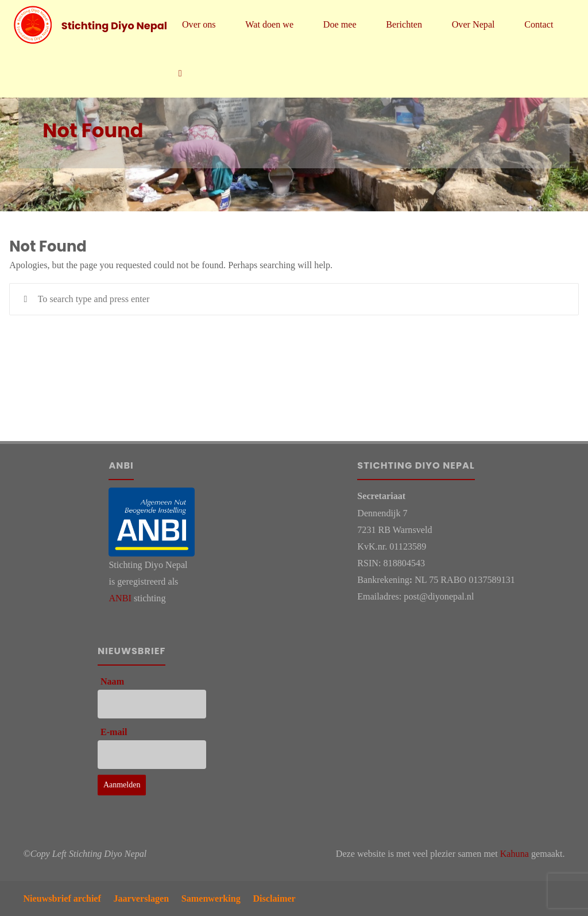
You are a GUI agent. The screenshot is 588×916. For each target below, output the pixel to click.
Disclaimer (274, 898)
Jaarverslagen (141, 898)
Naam (112, 681)
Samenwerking (211, 898)
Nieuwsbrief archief (62, 898)
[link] (180, 73)
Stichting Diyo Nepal (114, 25)
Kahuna (514, 854)
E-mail (114, 732)
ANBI (120, 598)
